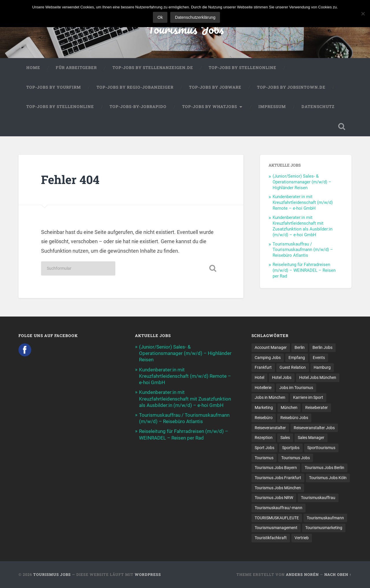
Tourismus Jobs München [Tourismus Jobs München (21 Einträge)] (278, 488)
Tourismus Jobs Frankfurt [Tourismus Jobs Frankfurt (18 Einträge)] (278, 478)
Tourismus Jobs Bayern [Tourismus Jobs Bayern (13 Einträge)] (276, 468)
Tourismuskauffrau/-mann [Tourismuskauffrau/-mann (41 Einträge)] (279, 508)
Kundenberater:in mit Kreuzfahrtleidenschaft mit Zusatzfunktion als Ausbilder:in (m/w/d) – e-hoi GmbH (303, 226)
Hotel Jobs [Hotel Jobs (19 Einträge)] (282, 377)
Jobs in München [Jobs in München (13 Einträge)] (270, 397)
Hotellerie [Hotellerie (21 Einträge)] (263, 388)
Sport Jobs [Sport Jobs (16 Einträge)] (264, 448)
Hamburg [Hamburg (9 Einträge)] (322, 367)
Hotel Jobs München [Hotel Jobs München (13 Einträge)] (318, 377)
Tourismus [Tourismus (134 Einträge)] (264, 458)
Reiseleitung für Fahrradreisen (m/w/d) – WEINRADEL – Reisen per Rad (304, 270)
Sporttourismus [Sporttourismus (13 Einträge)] (321, 448)
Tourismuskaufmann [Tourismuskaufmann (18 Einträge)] (325, 518)
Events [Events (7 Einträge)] (319, 358)
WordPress (148, 574)
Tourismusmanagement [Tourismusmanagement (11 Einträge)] (276, 528)
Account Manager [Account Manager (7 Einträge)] (271, 347)
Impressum (272, 107)
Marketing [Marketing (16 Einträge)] (264, 407)
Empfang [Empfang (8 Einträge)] (297, 358)
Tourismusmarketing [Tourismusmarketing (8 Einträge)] (324, 528)
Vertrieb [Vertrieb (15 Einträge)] (302, 538)
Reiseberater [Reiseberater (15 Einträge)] (317, 407)
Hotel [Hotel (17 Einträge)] (259, 377)
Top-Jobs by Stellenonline (243, 68)
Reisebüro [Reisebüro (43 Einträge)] (264, 418)
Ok (160, 17)
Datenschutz (318, 107)
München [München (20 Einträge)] (289, 407)
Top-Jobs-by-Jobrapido (138, 107)
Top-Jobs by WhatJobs (210, 107)
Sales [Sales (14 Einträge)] (285, 438)
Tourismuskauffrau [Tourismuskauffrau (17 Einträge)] (318, 498)
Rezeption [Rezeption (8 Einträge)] (264, 438)
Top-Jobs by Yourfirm (54, 87)
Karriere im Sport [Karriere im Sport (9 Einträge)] (308, 397)
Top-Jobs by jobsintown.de (291, 87)
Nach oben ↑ (338, 574)
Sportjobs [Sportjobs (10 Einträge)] (291, 448)
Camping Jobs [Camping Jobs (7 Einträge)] (268, 358)
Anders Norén (302, 574)
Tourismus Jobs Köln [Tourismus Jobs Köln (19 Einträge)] (328, 478)
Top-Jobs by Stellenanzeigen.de (153, 68)
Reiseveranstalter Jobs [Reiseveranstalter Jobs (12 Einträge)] (314, 428)
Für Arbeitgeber (76, 68)
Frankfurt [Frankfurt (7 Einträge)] (263, 367)
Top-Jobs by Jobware (215, 87)
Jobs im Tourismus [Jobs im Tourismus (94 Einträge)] (296, 388)
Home (33, 68)
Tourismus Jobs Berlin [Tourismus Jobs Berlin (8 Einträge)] (324, 468)
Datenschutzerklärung (195, 17)
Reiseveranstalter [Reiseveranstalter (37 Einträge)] (270, 428)
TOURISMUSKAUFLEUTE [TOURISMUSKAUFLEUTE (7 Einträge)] (277, 518)
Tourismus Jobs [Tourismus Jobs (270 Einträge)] (296, 458)
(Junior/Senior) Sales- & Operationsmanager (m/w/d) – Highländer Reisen (302, 182)
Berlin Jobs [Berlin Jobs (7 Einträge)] (322, 347)
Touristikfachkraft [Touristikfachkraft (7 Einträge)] (271, 538)
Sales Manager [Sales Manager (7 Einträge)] (311, 438)
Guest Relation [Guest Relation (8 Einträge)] (293, 367)
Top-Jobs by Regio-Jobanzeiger (135, 87)
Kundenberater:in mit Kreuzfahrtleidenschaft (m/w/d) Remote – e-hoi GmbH (303, 202)
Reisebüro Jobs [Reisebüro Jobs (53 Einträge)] (294, 418)
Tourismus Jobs (185, 29)
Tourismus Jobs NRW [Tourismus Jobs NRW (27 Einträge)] (274, 498)
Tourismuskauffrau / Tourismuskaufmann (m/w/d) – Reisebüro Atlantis (303, 250)
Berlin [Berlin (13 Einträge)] (300, 347)
